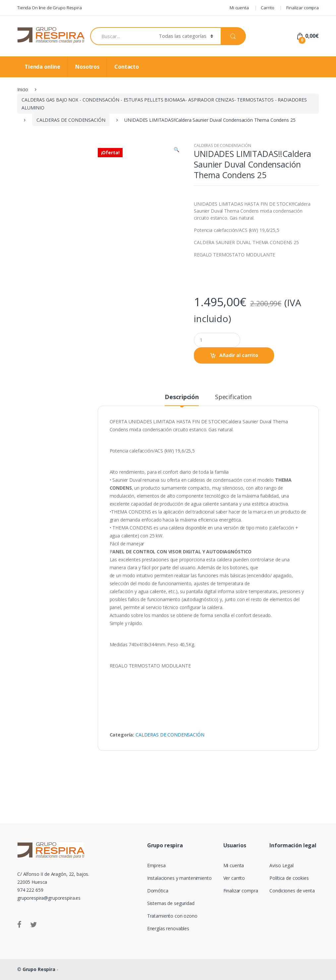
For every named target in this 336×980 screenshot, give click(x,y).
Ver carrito (234, 878)
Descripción (182, 397)
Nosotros (87, 67)
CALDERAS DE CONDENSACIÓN (71, 120)
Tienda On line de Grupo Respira (50, 8)
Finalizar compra (303, 8)
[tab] (182, 400)
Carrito (267, 8)
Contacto (127, 67)
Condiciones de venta (292, 891)
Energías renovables (168, 928)
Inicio (23, 89)
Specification (233, 397)
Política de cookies (289, 878)
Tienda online (42, 67)
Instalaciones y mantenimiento (179, 878)
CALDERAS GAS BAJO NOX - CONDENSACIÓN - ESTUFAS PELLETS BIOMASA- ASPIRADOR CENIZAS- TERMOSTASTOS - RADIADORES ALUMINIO (164, 104)
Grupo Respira (39, 969)
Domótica (158, 891)
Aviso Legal (281, 865)
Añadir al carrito (239, 355)
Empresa (156, 865)
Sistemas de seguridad (171, 903)
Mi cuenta (239, 8)
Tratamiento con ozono (172, 916)
